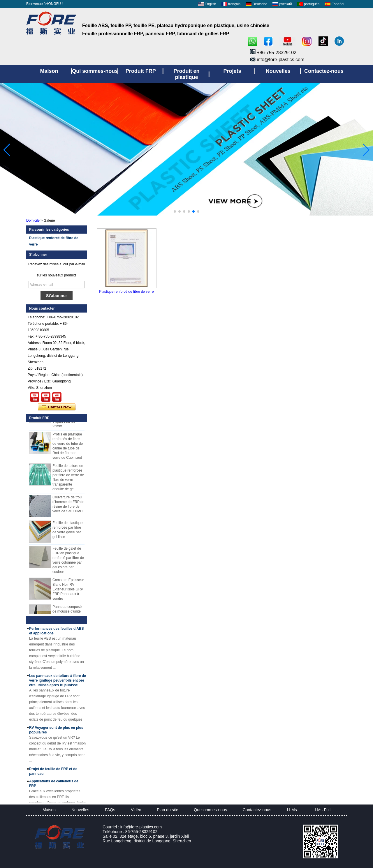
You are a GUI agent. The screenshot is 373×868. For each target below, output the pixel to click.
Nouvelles (80, 810)
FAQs (110, 810)
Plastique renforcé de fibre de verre (126, 292)
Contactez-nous (257, 810)
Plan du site (167, 810)
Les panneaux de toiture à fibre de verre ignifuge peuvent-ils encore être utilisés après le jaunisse (58, 682)
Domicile (33, 220)
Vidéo (136, 810)
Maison (49, 810)
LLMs (292, 810)
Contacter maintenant (57, 407)
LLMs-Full (322, 810)
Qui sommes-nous (210, 810)
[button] (175, 211)
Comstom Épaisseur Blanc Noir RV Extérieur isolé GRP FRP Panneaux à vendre (68, 591)
